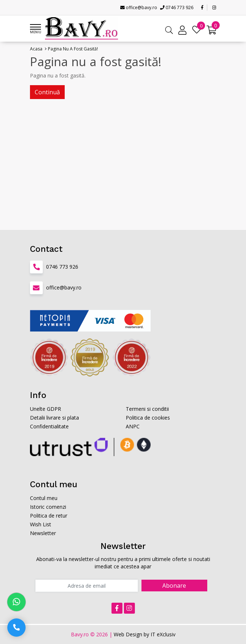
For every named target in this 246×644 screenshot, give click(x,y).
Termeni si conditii (147, 409)
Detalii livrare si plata (54, 418)
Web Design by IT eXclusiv (145, 634)
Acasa (36, 49)
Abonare (174, 586)
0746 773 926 (177, 7)
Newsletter (43, 533)
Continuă (47, 92)
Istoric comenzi (48, 507)
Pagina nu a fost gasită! (73, 49)
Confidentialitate (49, 426)
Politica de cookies (148, 418)
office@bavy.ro (139, 7)
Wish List (41, 524)
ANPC (133, 426)
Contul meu (44, 498)
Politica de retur (49, 516)
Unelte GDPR (46, 409)
